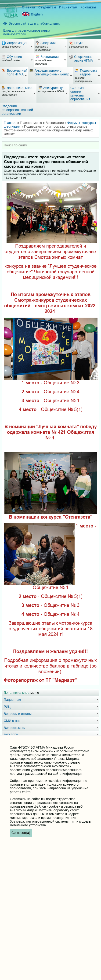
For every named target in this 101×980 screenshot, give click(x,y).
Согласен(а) (21, 833)
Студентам (47, 7)
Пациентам (68, 7)
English (32, 14)
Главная (28, 7)
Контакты (88, 7)
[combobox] (50, 145)
